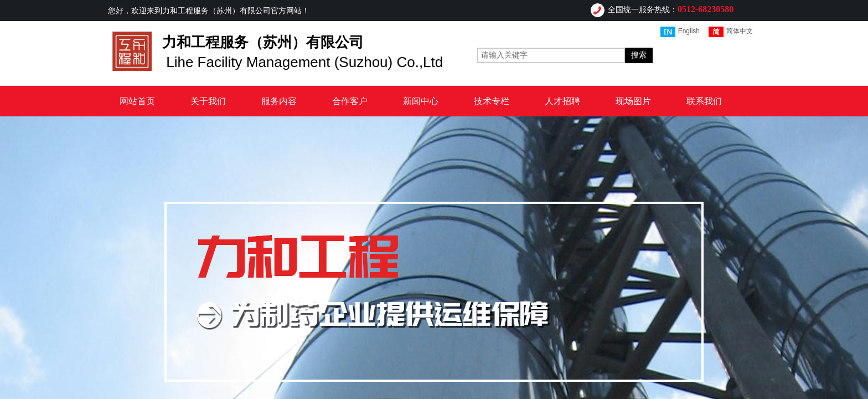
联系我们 (704, 101)
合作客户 (350, 101)
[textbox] (551, 55)
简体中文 (731, 32)
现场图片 (633, 101)
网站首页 (137, 101)
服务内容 (279, 101)
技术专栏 (492, 101)
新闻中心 (421, 101)
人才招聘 (562, 101)
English (680, 32)
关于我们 (208, 101)
